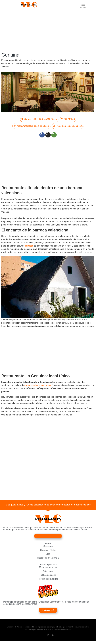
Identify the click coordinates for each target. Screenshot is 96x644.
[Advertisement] (48, 31)
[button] (83, 5)
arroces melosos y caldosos (38, 386)
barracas (29, 247)
